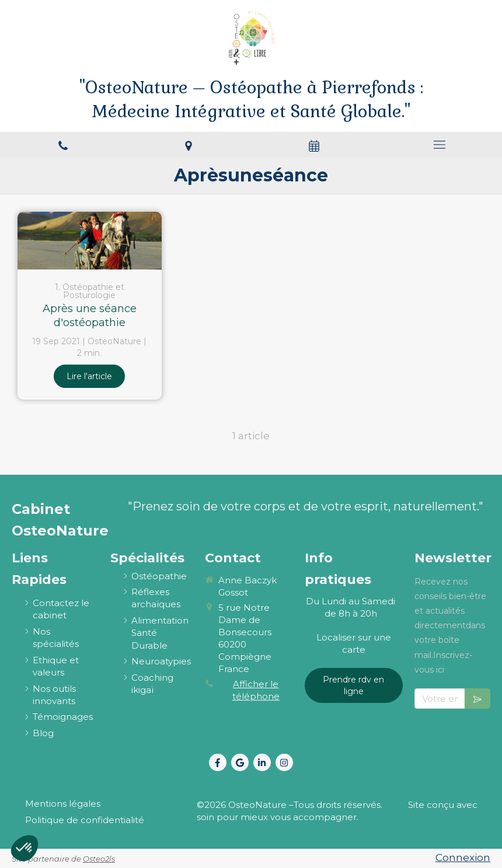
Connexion (463, 857)
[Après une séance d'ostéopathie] (90, 241)
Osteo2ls (99, 859)
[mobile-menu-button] (439, 145)
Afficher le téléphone (256, 690)
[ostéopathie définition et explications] (159, 576)
